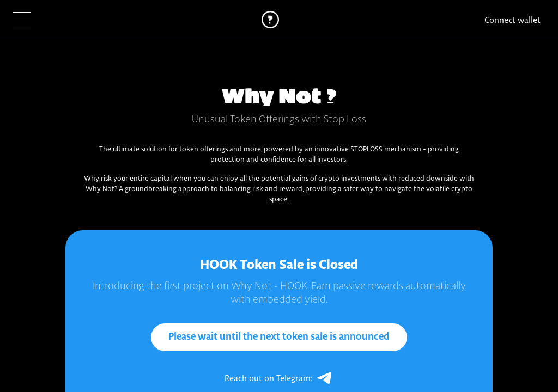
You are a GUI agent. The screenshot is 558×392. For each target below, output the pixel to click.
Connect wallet (512, 20)
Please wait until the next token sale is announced (279, 337)
